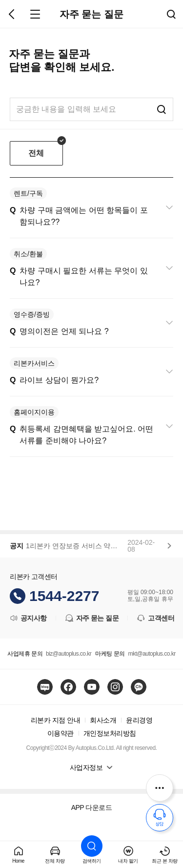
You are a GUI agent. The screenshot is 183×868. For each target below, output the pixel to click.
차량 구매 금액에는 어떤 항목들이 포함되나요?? (79, 207)
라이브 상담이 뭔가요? (54, 371)
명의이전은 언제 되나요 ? (59, 322)
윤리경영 (139, 720)
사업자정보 (86, 767)
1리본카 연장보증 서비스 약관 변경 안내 (75, 546)
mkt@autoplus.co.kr (152, 654)
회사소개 (103, 720)
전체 (36, 153)
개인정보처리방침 (110, 733)
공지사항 (28, 618)
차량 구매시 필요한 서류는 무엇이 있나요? (79, 267)
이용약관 (61, 733)
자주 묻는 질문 (92, 618)
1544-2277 (64, 596)
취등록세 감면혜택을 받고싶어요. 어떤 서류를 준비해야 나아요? (81, 425)
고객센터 (155, 618)
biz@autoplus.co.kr (69, 654)
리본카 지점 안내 (55, 720)
